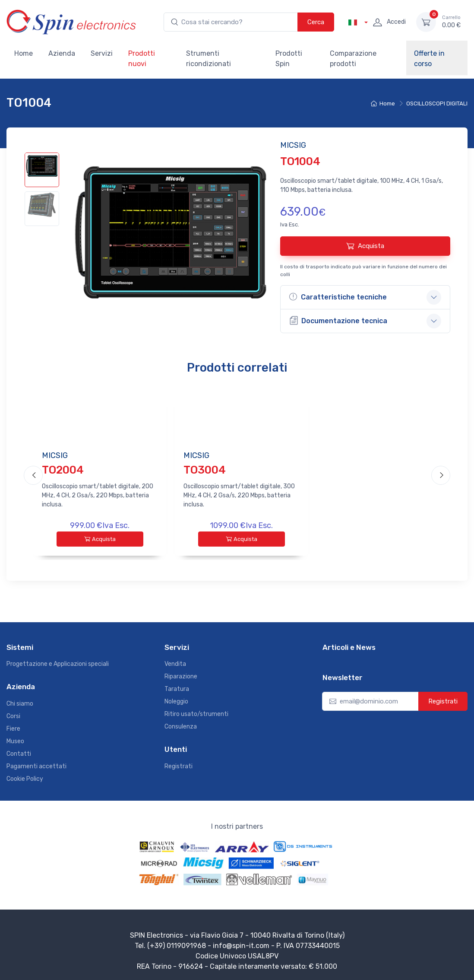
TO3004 (205, 470)
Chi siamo (20, 702)
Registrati (179, 764)
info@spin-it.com (241, 943)
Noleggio (176, 700)
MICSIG (55, 455)
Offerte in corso (429, 59)
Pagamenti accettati (36, 764)
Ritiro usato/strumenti (196, 712)
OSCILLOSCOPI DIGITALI (437, 103)
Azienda (62, 53)
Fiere (13, 727)
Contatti (19, 752)
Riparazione (181, 675)
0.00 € (451, 22)
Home (24, 53)
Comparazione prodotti (353, 59)
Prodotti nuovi (142, 59)
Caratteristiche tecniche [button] (338, 297)
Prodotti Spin (289, 59)
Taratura (177, 687)
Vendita (175, 662)
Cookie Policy (25, 777)
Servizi (102, 53)
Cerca (316, 22)
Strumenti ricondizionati (209, 59)
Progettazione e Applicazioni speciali (58, 662)
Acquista (365, 246)
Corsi (13, 714)
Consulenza (181, 725)
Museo (15, 739)
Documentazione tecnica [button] (338, 320)
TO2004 (63, 470)
